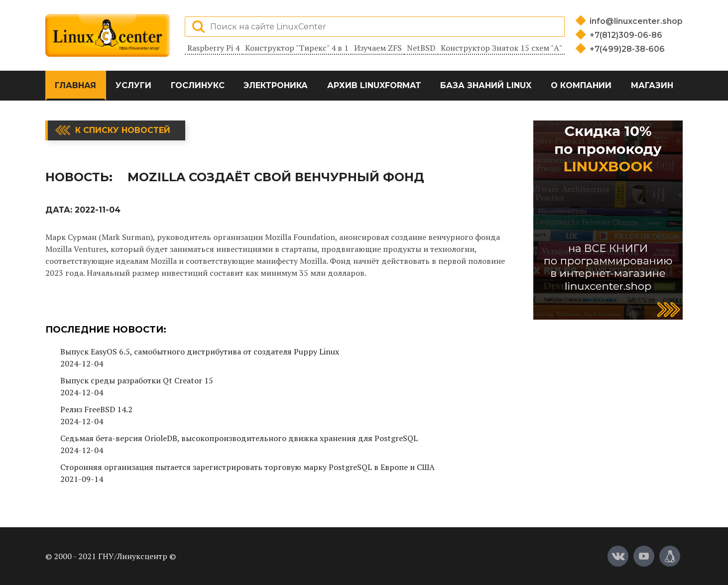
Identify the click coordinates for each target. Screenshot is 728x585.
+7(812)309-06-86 (626, 35)
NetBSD (421, 48)
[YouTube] (644, 556)
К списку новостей (123, 130)
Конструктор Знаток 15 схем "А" (501, 48)
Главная (75, 85)
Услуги (133, 85)
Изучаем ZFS (378, 48)
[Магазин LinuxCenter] (670, 556)
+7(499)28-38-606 (627, 49)
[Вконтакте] (618, 556)
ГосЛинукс (198, 85)
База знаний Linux (486, 85)
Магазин (652, 85)
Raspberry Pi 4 (213, 48)
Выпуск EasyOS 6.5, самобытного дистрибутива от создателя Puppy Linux (200, 351)
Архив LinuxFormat (374, 85)
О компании (581, 85)
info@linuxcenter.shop (636, 21)
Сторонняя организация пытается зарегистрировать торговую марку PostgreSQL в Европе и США (247, 467)
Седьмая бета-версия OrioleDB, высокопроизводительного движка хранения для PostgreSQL (239, 438)
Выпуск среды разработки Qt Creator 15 (137, 380)
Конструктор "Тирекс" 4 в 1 (297, 48)
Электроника (276, 85)
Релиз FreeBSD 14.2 (96, 409)
